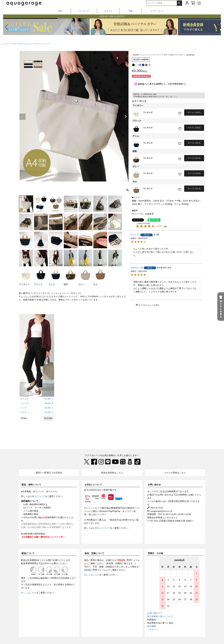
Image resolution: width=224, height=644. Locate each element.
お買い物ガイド (155, 613)
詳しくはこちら (29, 593)
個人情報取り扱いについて (160, 616)
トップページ (6, 44)
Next (126, 117)
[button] (217, 27)
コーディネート (157, 11)
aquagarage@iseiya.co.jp (161, 511)
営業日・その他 (155, 553)
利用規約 (152, 620)
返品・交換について (94, 553)
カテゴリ (108, 11)
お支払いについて (93, 485)
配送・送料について (31, 485)
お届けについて (37, 496)
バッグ (34, 44)
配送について (28, 553)
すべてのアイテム (22, 44)
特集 (131, 11)
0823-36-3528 (156, 508)
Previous (22, 117)
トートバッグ (44, 44)
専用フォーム (133, 560)
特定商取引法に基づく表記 (160, 623)
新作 (60, 11)
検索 (179, 3)
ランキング (84, 11)
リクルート (153, 629)
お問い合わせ (154, 485)
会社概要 (152, 626)
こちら (175, 97)
